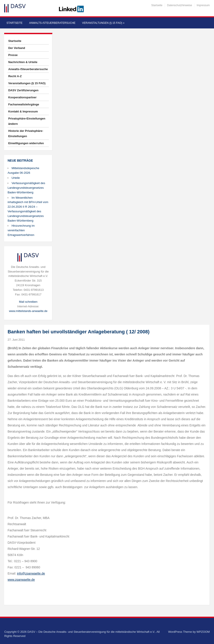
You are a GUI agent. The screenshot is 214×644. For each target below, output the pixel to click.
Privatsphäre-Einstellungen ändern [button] (27, 121)
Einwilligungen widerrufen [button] (26, 143)
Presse (13, 55)
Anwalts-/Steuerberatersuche (52, 23)
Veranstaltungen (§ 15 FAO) (103, 23)
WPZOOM (203, 632)
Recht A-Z (15, 76)
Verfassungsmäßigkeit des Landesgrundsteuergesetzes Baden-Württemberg (26, 188)
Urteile (16, 178)
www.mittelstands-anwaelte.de (28, 311)
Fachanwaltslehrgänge (24, 104)
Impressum (203, 5)
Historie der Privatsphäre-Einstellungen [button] (26, 133)
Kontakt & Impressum (23, 111)
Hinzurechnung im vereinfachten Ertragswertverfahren (21, 230)
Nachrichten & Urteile (23, 62)
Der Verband (17, 48)
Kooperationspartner (22, 97)
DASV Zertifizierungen (23, 90)
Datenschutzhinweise (180, 5)
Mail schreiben (28, 302)
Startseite (157, 5)
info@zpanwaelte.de (31, 573)
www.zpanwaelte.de (21, 580)
